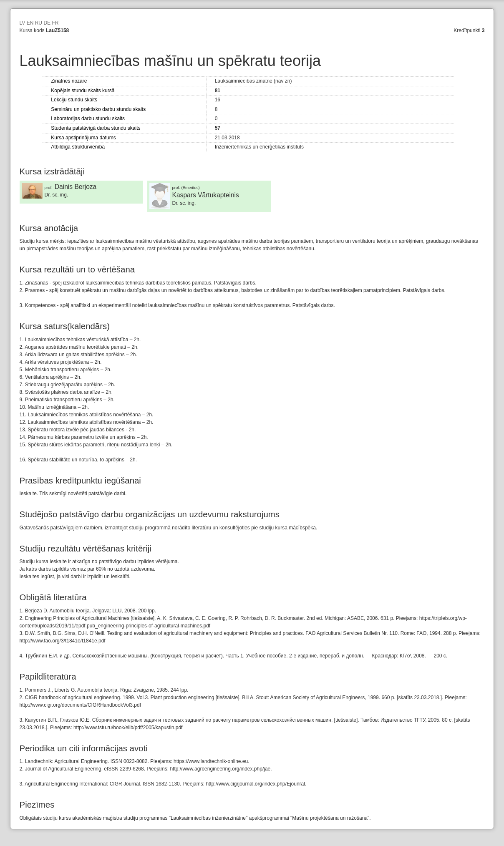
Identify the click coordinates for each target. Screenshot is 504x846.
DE (47, 23)
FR (55, 23)
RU (39, 23)
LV (23, 23)
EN (30, 23)
